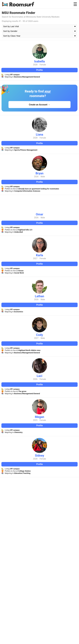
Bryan (40, 173)
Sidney (39, 456)
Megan (40, 417)
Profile (40, 70)
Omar (39, 214)
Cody (39, 335)
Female (43, 65)
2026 (36, 177)
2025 (35, 420)
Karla (40, 255)
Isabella (39, 61)
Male (43, 177)
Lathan (39, 296)
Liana (40, 135)
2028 (35, 65)
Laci (39, 376)
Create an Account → (40, 105)
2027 (35, 258)
